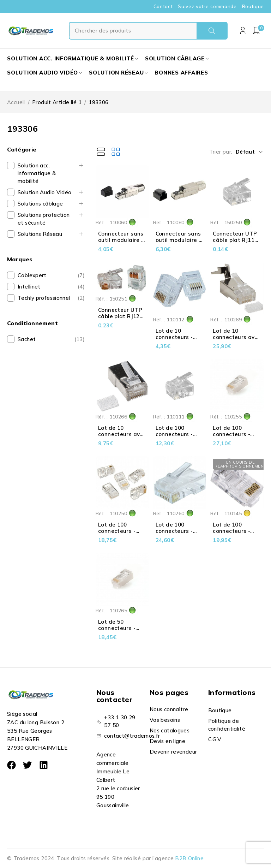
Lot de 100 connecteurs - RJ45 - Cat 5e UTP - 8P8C (117, 534)
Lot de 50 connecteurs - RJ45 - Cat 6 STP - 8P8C (121, 631)
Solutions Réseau (40, 234)
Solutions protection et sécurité (44, 219)
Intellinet (29, 287)
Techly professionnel (44, 298)
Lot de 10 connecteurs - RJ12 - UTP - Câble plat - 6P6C (179, 340)
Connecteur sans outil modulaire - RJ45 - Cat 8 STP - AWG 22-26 (178, 243)
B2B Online (189, 858)
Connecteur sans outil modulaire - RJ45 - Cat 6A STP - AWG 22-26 (122, 243)
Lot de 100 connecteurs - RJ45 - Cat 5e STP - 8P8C (231, 437)
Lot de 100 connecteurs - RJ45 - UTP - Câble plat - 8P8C (236, 534)
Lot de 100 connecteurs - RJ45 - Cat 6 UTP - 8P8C (179, 534)
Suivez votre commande (207, 6)
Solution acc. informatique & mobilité (37, 173)
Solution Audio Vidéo (45, 192)
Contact (163, 6)
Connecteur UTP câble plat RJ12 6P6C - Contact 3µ (120, 319)
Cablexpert (32, 275)
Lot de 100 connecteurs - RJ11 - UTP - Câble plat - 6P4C (179, 437)
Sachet (27, 339)
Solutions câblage (40, 204)
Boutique (253, 6)
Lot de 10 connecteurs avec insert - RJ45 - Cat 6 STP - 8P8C (122, 437)
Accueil (16, 102)
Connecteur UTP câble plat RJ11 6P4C (235, 240)
